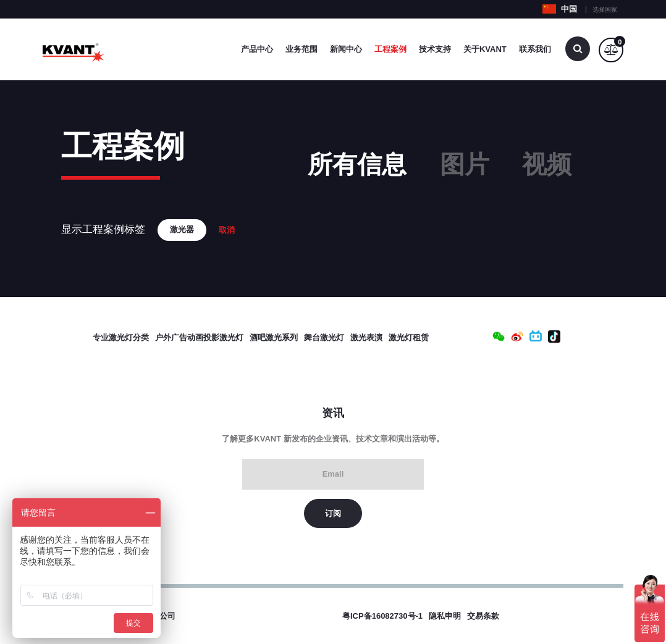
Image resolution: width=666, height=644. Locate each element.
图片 (465, 164)
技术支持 (435, 49)
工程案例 (390, 49)
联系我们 (535, 49)
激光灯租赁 (409, 337)
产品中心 (257, 49)
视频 (547, 164)
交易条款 (483, 616)
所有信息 (357, 164)
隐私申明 (445, 616)
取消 (227, 230)
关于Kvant (485, 49)
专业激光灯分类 (121, 337)
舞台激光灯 (324, 337)
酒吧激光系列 (274, 337)
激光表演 (366, 337)
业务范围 (301, 49)
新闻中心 (346, 49)
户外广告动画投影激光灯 (199, 337)
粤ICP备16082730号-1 (382, 616)
